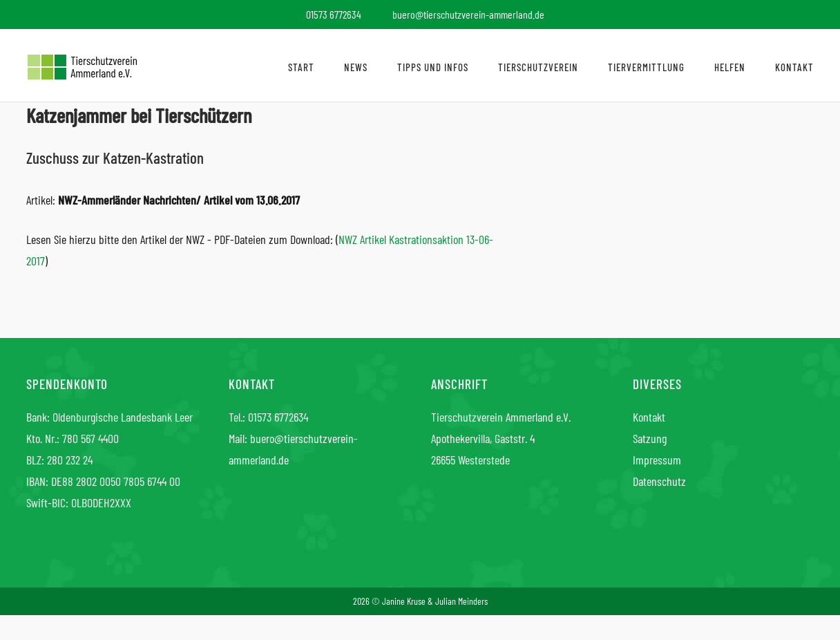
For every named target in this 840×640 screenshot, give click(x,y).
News (356, 67)
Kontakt (794, 67)
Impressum (657, 460)
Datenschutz (659, 481)
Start (301, 67)
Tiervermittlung (646, 67)
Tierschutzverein (538, 67)
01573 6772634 (278, 417)
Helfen (730, 67)
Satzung (650, 438)
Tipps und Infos (433, 67)
